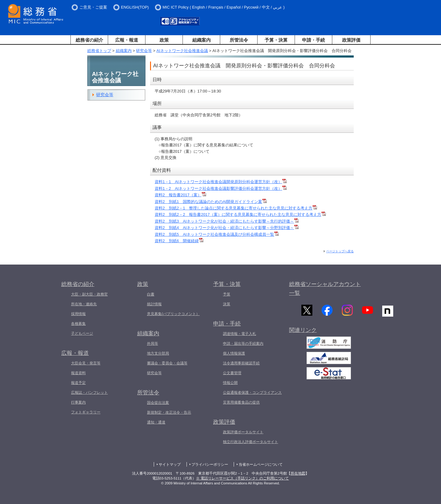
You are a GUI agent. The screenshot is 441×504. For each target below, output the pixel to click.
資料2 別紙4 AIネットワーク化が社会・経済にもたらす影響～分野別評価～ (227, 228)
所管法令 (239, 40)
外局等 (153, 344)
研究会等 (144, 51)
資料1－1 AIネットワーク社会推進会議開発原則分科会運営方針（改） (221, 182)
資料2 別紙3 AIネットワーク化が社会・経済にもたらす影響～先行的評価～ (227, 221)
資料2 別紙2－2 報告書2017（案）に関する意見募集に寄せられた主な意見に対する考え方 (240, 214)
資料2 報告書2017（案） (180, 195)
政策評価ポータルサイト (243, 432)
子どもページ (82, 333)
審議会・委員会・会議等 (167, 363)
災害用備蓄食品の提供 (241, 402)
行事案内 (78, 402)
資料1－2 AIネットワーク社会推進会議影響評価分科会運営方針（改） (221, 188)
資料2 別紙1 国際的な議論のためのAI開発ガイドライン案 (211, 202)
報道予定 (78, 383)
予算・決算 (276, 40)
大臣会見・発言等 (86, 363)
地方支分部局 (158, 353)
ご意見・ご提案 (93, 7)
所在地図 (298, 473)
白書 (151, 294)
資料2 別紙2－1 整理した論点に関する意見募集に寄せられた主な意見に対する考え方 (236, 208)
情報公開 (230, 383)
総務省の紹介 (89, 40)
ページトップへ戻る (340, 251)
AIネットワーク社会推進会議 (182, 51)
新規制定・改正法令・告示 (169, 412)
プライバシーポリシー (210, 465)
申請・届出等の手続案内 (243, 344)
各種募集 (78, 324)
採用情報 (78, 314)
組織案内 (202, 40)
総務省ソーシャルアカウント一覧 (325, 289)
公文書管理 (232, 373)
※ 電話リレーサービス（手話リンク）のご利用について (242, 478)
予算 (227, 294)
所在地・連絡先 (84, 304)
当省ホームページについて (261, 465)
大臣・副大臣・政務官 (89, 294)
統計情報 (154, 304)
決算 (227, 304)
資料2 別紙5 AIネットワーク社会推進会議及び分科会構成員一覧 (217, 234)
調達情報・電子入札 (239, 334)
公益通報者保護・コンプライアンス (252, 393)
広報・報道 (127, 40)
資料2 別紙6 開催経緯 (179, 241)
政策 (164, 40)
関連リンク (303, 332)
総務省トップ (99, 51)
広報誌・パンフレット (89, 393)
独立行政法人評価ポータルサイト (251, 442)
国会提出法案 (158, 403)
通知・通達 (156, 422)
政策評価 (351, 40)
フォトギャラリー (86, 412)
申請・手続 (313, 40)
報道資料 (78, 373)
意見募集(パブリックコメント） (173, 314)
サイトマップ (170, 465)
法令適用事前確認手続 (241, 363)
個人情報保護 (234, 353)
